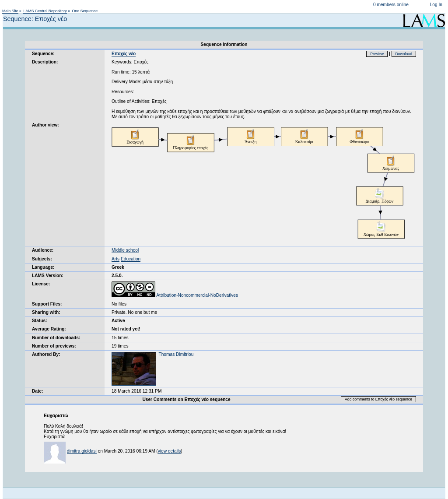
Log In (436, 5)
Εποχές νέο (124, 54)
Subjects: (42, 259)
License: (41, 284)
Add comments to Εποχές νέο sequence (378, 399)
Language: (43, 267)
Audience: (43, 250)
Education (131, 259)
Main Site (10, 11)
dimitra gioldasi (82, 451)
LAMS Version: (48, 276)
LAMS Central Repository (45, 11)
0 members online (391, 5)
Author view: (45, 125)
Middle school (125, 250)
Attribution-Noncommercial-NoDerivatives (175, 295)
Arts (115, 259)
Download (404, 54)
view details (170, 451)
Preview (377, 54)
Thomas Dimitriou (176, 354)
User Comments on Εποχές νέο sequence (186, 399)
